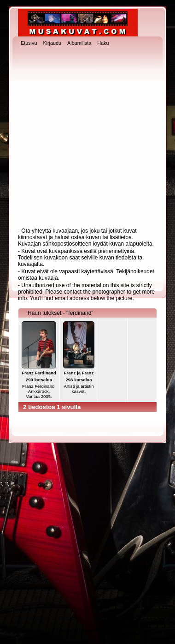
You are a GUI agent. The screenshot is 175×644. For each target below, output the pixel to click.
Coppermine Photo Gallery (104, 630)
